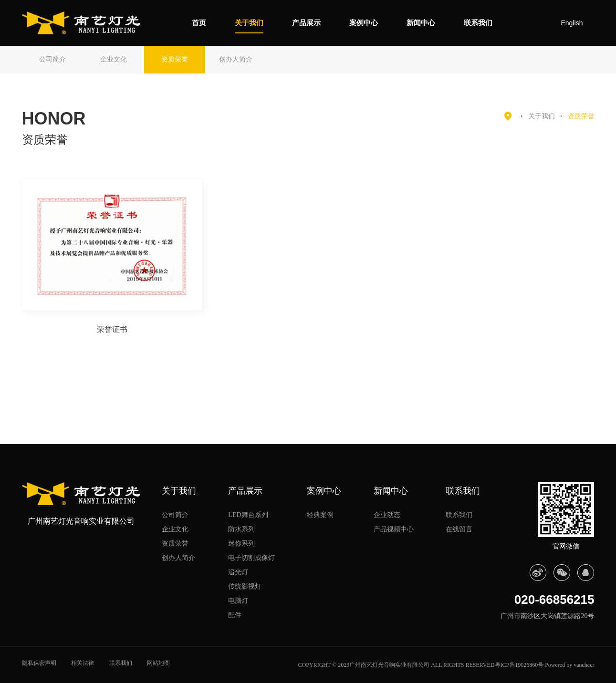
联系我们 (478, 23)
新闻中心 (421, 23)
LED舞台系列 (248, 515)
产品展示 (306, 23)
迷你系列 (241, 543)
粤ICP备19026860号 (519, 665)
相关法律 (83, 663)
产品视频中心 (394, 529)
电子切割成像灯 (251, 558)
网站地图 (158, 663)
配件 (235, 615)
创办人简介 (236, 59)
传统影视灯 (245, 586)
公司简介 (52, 59)
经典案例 (320, 515)
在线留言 (459, 529)
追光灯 (238, 572)
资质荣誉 (175, 59)
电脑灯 (238, 601)
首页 (199, 23)
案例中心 (364, 23)
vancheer (584, 665)
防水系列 (241, 529)
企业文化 (114, 59)
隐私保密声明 (39, 663)
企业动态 (387, 515)
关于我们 (249, 23)
